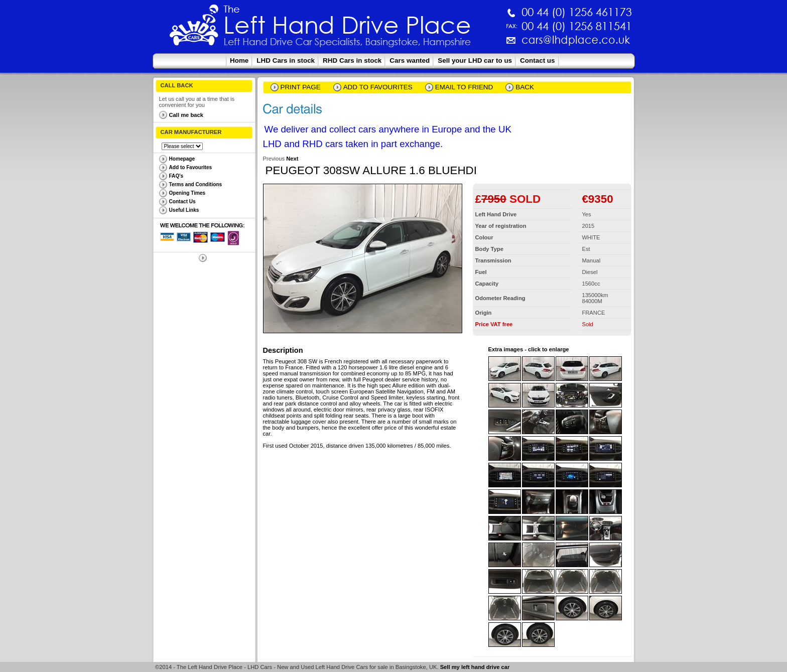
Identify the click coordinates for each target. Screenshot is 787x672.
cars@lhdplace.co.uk (471, 44)
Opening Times (187, 193)
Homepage (182, 159)
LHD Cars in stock (286, 60)
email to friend (464, 87)
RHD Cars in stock (352, 60)
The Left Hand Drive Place (194, 28)
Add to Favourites (191, 167)
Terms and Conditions (196, 184)
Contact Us (182, 201)
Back (525, 87)
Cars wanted (410, 60)
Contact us (537, 60)
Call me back (186, 115)
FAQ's (176, 176)
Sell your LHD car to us (475, 60)
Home (239, 60)
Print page (301, 87)
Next (292, 159)
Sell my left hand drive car (475, 667)
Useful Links (184, 210)
